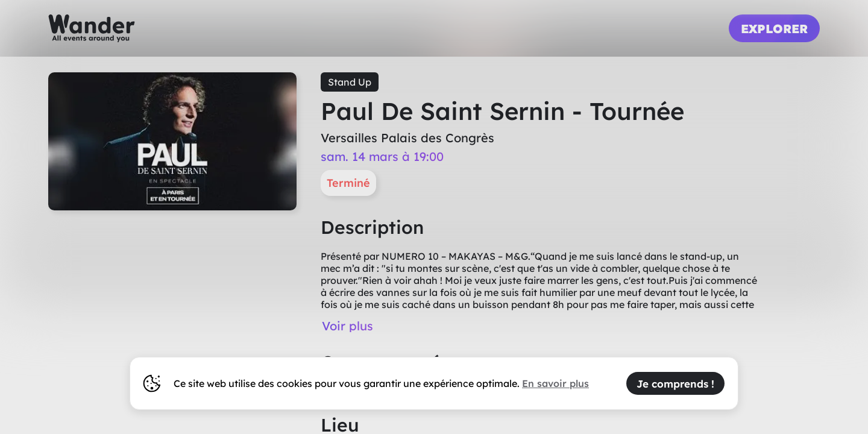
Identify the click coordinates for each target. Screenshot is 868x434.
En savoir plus (555, 383)
